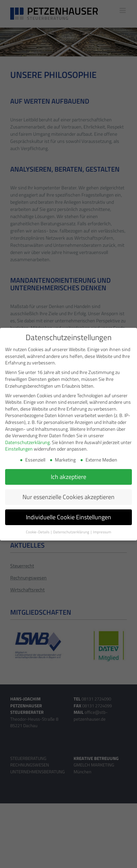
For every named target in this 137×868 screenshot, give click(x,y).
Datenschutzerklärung (27, 442)
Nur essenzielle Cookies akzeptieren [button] (68, 497)
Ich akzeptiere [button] (68, 476)
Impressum (102, 532)
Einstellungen (19, 448)
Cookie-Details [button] (38, 532)
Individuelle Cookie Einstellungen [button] (68, 517)
